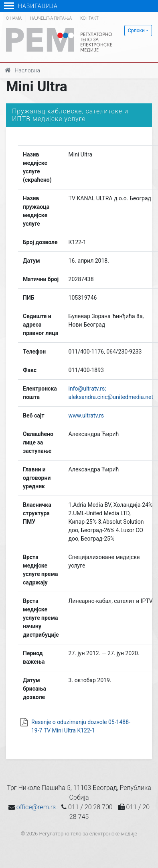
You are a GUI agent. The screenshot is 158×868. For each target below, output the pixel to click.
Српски (136, 31)
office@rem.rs (36, 807)
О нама (14, 18)
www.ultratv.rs (86, 415)
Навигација (31, 6)
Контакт (89, 18)
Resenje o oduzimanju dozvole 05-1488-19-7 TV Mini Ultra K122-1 (81, 726)
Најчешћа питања (51, 18)
